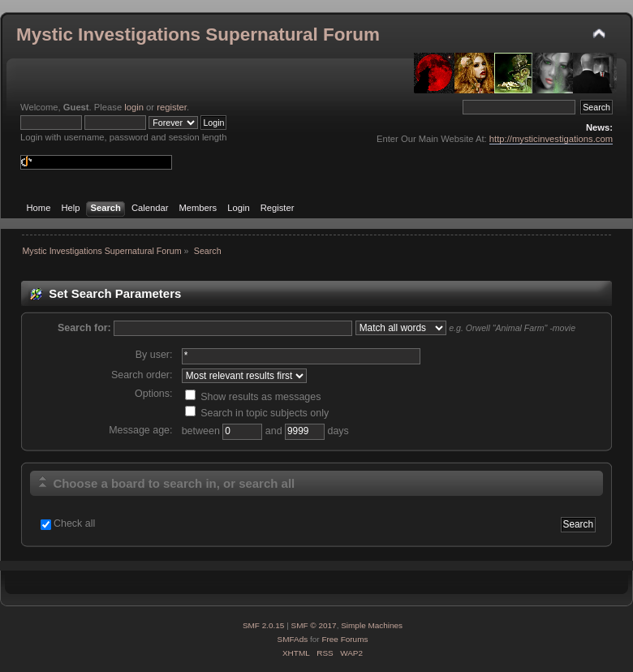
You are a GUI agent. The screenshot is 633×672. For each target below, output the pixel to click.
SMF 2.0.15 (264, 625)
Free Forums (344, 639)
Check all (74, 523)
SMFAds (293, 639)
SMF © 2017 (314, 625)
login (134, 107)
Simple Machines (372, 625)
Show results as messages (253, 397)
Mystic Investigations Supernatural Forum (198, 34)
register (172, 107)
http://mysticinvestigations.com (551, 139)
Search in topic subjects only (257, 413)
